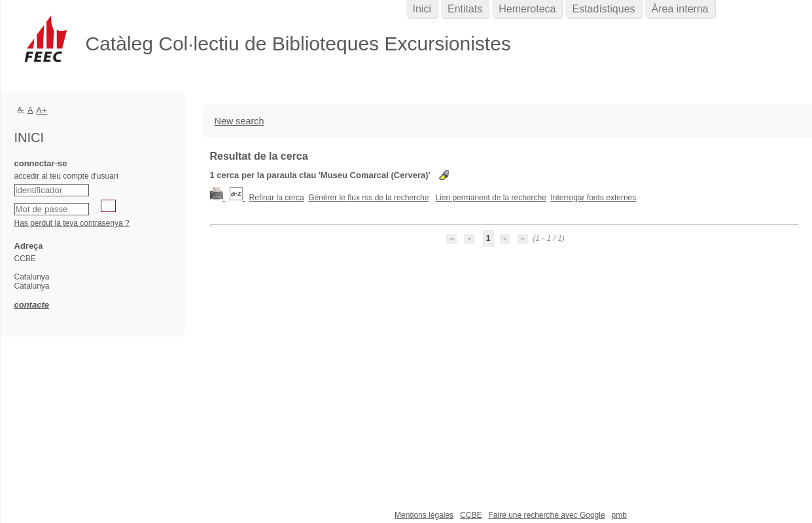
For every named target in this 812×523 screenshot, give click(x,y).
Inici (422, 9)
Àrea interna (680, 9)
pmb (619, 515)
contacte (32, 305)
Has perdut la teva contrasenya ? (72, 223)
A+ (42, 110)
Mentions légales (424, 515)
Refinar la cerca (277, 198)
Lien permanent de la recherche (490, 198)
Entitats (465, 9)
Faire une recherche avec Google (546, 515)
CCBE (471, 515)
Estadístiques (603, 9)
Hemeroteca (527, 9)
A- (21, 109)
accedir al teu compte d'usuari (66, 176)
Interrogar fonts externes (594, 198)
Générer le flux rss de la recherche (368, 198)
